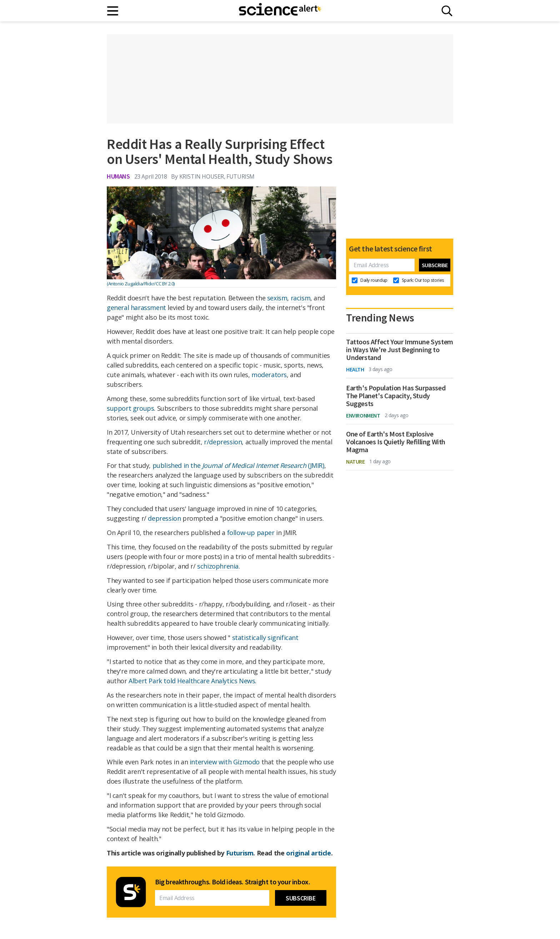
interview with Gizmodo (225, 762)
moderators (269, 375)
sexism (277, 298)
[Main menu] (113, 11)
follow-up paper (251, 533)
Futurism (240, 853)
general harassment (136, 308)
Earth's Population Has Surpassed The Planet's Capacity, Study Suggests (396, 396)
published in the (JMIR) (238, 465)
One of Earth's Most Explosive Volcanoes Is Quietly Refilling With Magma (396, 442)
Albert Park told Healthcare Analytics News (192, 681)
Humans (118, 176)
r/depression (223, 442)
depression (164, 518)
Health (355, 369)
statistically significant (265, 638)
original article (309, 853)
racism (301, 298)
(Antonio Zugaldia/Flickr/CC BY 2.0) (141, 284)
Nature (356, 461)
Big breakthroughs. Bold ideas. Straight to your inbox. (232, 882)
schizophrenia (218, 566)
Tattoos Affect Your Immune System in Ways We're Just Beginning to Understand (400, 350)
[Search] (447, 11)
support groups (130, 408)
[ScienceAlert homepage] (280, 11)
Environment (363, 415)
